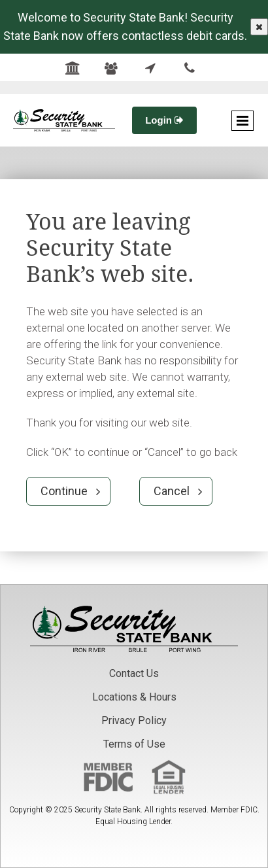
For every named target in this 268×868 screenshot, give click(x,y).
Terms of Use (134, 744)
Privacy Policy (134, 720)
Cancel (172, 491)
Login (164, 120)
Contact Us (134, 673)
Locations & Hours (134, 697)
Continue (64, 491)
